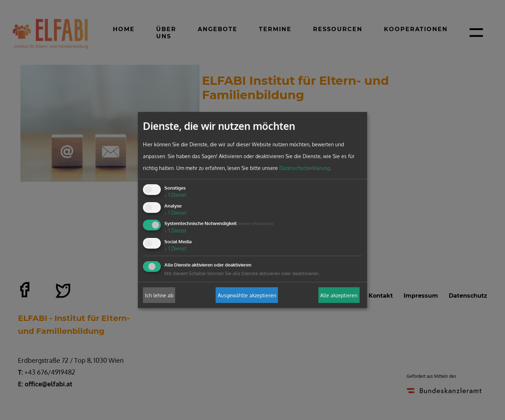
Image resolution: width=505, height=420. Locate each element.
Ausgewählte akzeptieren (247, 295)
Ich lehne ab (159, 295)
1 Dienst (175, 195)
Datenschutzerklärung (305, 168)
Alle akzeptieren (339, 295)
